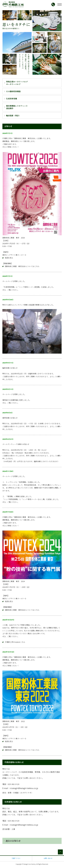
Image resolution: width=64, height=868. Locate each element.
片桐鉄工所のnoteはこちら (15, 642)
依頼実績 (14, 400)
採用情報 (22, 482)
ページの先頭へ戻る (60, 852)
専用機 (10, 496)
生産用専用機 (12, 99)
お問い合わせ (48, 858)
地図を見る (9, 258)
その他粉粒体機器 (13, 91)
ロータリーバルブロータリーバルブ (17, 83)
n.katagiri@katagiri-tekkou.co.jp (24, 788)
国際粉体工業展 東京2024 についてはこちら (22, 610)
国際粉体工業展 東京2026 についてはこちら (22, 266)
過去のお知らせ (13, 841)
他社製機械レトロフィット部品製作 (17, 107)
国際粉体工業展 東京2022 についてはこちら (22, 750)
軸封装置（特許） (13, 116)
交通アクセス (16, 858)
